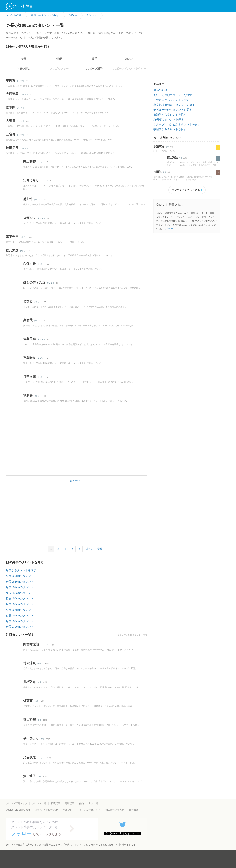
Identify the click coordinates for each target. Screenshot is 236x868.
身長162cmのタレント (20, 587)
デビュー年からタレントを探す (173, 110)
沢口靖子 (29, 776)
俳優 (59, 59)
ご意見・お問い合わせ (46, 810)
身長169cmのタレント (20, 621)
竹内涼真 (29, 663)
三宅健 (11, 134)
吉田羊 (158, 172)
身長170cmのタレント (20, 627)
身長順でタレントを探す (169, 119)
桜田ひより (31, 738)
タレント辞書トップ (17, 803)
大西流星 (12, 94)
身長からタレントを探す (21, 570)
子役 (42, 739)
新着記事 (55, 803)
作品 (81, 803)
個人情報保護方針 (115, 810)
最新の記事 (160, 90)
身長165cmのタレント (20, 604)
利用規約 (68, 810)
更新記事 (70, 803)
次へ (89, 549)
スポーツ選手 (94, 69)
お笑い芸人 (24, 69)
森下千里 (12, 237)
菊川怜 (28, 199)
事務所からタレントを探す (170, 129)
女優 (24, 59)
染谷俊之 (29, 757)
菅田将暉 (29, 720)
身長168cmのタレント (20, 615)
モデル (40, 663)
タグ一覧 (93, 803)
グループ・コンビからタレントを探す (177, 124)
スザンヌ (29, 218)
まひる (28, 301)
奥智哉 (28, 320)
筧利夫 (28, 395)
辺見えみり (31, 180)
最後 (100, 549)
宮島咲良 (29, 358)
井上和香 (29, 161)
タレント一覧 (39, 803)
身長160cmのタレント (20, 576)
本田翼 (11, 80)
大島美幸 (29, 339)
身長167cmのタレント (20, 610)
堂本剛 (11, 107)
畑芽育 (28, 701)
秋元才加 (12, 250)
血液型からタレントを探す (170, 115)
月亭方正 (29, 377)
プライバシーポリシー (89, 810)
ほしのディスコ (34, 282)
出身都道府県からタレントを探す (174, 105)
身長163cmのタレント (20, 593)
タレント (130, 59)
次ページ (75, 481)
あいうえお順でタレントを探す (173, 95)
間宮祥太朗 (31, 644)
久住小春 (29, 264)
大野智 (11, 121)
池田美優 (12, 148)
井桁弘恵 (29, 682)
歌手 (94, 59)
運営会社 (134, 810)
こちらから (168, 228)
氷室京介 (159, 146)
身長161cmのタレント (20, 582)
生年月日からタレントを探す (171, 100)
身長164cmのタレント (20, 598)
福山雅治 (172, 158)
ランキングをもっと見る (186, 190)
